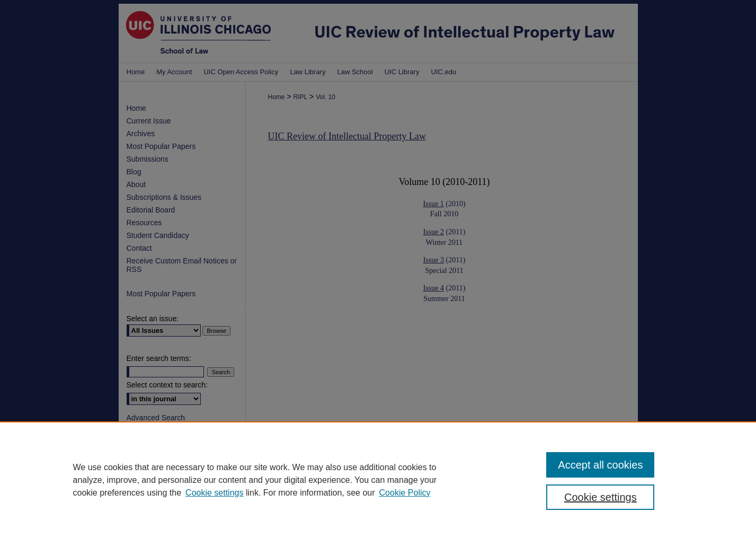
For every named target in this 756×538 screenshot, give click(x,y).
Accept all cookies (600, 465)
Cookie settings (214, 493)
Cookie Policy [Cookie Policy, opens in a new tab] (405, 493)
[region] (378, 480)
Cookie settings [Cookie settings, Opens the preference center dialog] (601, 497)
